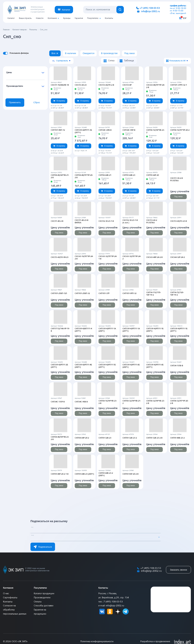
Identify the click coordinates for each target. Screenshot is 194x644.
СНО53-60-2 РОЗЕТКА (156, 221)
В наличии (71, 53)
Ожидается (88, 53)
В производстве (109, 53)
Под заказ (130, 53)
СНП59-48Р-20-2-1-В (59, 474)
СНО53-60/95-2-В (106, 85)
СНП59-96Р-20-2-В (130, 474)
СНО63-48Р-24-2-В (154, 257)
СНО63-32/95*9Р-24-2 (132, 257)
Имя (35, 529)
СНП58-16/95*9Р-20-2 (180, 130)
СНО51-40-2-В (57, 221)
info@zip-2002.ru (151, 11)
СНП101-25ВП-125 (59, 293)
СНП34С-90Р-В (129, 130)
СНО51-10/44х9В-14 (59, 85)
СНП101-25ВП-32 (82, 293)
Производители (42, 597)
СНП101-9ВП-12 (57, 130)
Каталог (11, 18)
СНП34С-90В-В (81, 402)
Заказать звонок (178, 570)
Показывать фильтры (19, 53)
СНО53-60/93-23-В (178, 221)
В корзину (59, 101)
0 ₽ (185, 18)
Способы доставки (44, 606)
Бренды (67, 18)
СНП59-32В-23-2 (129, 438)
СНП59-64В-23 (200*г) (84, 474)
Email (36, 537)
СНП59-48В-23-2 (177, 438)
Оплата (38, 602)
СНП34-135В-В (176, 366)
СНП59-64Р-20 (152, 175)
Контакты (109, 18)
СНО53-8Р (127, 85)
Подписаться (43, 547)
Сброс (37, 102)
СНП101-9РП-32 (129, 293)
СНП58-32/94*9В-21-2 (132, 402)
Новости (40, 18)
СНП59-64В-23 (129, 175)
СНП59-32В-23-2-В (154, 438)
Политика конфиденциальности (97, 641)
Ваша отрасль (25, 18)
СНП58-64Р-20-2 (82, 438)
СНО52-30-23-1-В (106, 221)
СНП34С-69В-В (105, 130)
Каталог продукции (44, 594)
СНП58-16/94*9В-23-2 (156, 130)
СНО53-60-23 (80, 85)
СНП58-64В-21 (105, 175)
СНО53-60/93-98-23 (59, 257)
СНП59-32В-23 (105, 438)
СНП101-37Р (104, 293)
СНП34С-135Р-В (57, 402)
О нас (6, 594)
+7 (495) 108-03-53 (150, 8)
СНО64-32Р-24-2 (177, 257)
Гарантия (79, 18)
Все (54, 53)
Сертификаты (10, 597)
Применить (15, 102)
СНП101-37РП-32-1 (178, 85)
